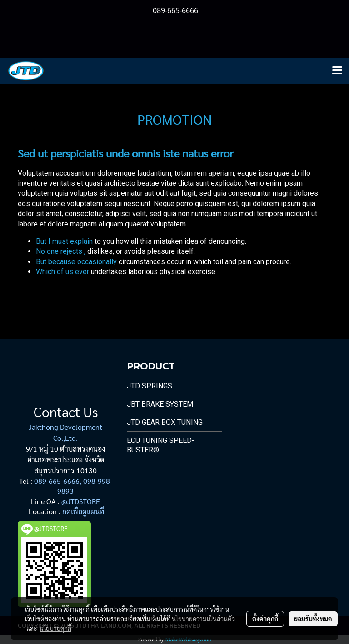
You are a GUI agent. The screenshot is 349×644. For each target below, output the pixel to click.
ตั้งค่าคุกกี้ (265, 619)
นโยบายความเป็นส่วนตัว (203, 619)
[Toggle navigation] (337, 71)
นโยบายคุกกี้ (55, 628)
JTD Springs (150, 386)
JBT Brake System (160, 404)
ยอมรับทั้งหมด (313, 619)
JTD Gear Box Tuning (165, 422)
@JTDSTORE (81, 501)
